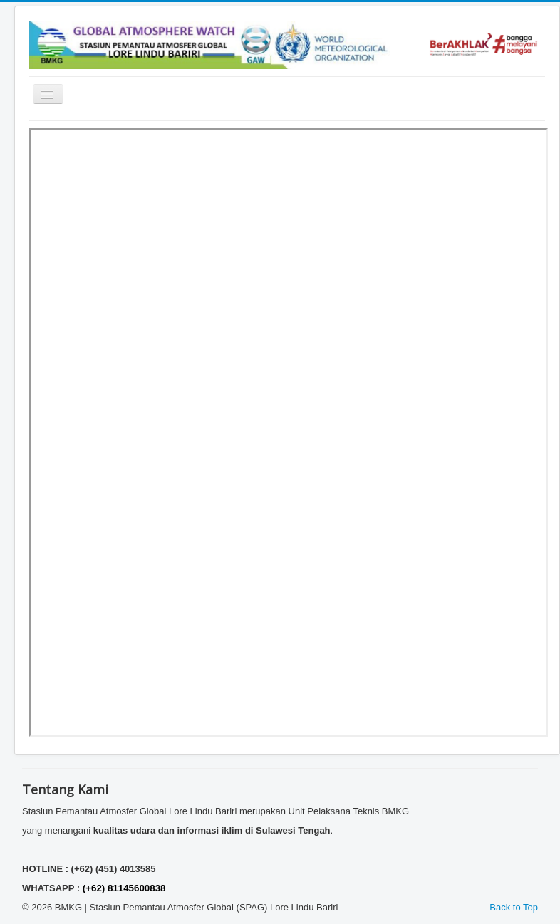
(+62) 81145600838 (124, 888)
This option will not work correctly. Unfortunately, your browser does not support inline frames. (289, 432)
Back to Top (514, 907)
